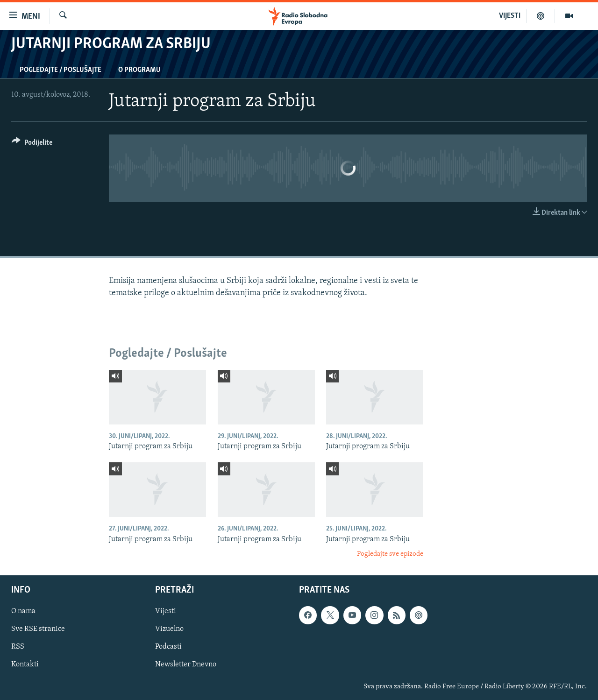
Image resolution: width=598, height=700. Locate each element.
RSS (18, 647)
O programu (139, 70)
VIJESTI (510, 16)
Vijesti (166, 611)
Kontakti (25, 665)
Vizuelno (169, 629)
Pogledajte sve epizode (390, 554)
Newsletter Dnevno (186, 665)
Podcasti (168, 647)
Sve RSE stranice (38, 629)
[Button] (32, 144)
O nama (23, 611)
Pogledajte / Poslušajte (61, 70)
